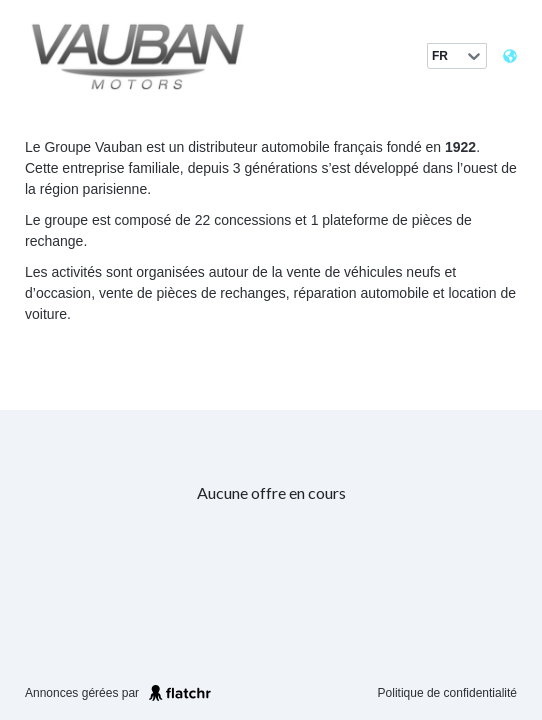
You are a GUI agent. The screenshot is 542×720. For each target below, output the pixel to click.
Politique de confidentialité (447, 693)
